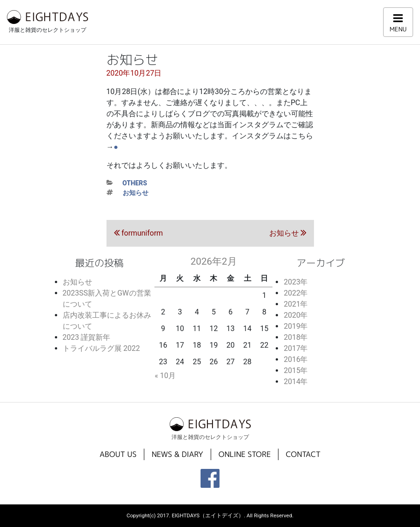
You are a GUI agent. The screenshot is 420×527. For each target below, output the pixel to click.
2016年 (296, 359)
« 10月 (165, 376)
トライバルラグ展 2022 (101, 348)
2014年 (296, 382)
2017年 (296, 348)
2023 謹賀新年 (87, 337)
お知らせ (136, 193)
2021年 (296, 304)
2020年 (296, 315)
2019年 (296, 326)
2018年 (296, 337)
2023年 (296, 282)
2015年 (296, 370)
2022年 (296, 293)
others (135, 183)
